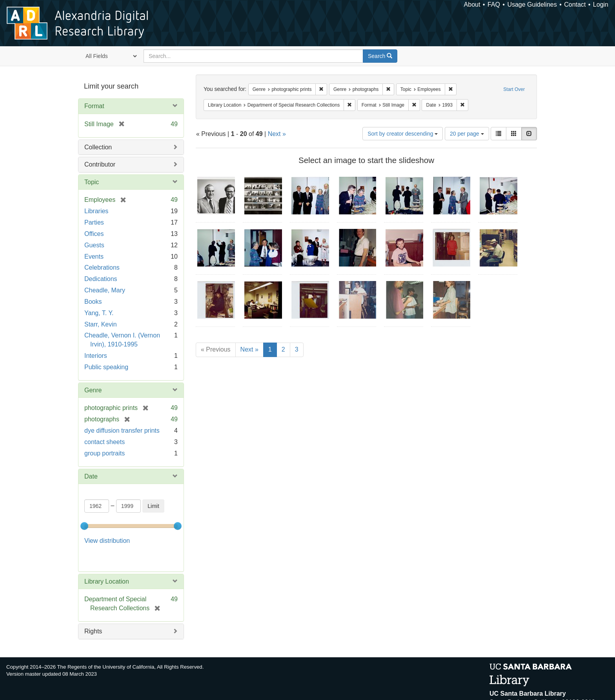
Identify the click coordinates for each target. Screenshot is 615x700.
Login (601, 5)
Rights (93, 611)
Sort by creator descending (403, 134)
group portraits (105, 453)
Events (94, 257)
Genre (93, 390)
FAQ (494, 5)
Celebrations (102, 267)
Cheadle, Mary (105, 290)
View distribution (107, 541)
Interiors (96, 356)
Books (93, 302)
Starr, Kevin (101, 324)
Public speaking (106, 367)
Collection (98, 147)
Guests (94, 245)
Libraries (96, 211)
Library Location (107, 561)
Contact (575, 5)
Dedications (101, 279)
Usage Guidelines (532, 5)
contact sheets (105, 442)
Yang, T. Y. (99, 313)
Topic (92, 182)
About (472, 5)
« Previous (216, 349)
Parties (94, 222)
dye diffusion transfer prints (122, 431)
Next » (277, 134)
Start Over (514, 89)
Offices (94, 234)
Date (91, 476)
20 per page (467, 134)
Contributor (100, 164)
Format (94, 106)
